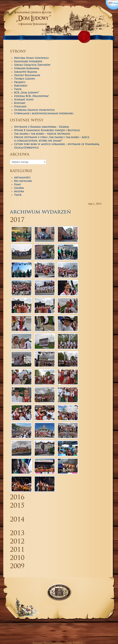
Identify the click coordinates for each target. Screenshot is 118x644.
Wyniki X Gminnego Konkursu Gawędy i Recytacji (47, 131)
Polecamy (20, 107)
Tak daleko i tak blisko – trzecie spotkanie (42, 134)
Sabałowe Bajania (26, 72)
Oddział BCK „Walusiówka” (31, 96)
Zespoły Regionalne (27, 76)
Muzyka (19, 192)
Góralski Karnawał (27, 69)
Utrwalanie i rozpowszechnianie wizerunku (44, 114)
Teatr (18, 89)
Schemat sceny (24, 100)
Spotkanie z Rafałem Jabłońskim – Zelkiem (41, 127)
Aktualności (22, 178)
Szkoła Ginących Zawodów (32, 65)
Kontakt (20, 103)
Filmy (17, 185)
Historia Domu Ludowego (31, 58)
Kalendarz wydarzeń (28, 62)
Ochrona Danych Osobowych (34, 110)
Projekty (20, 82)
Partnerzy (21, 86)
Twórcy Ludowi (24, 79)
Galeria (19, 188)
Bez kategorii (23, 181)
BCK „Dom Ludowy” (27, 93)
